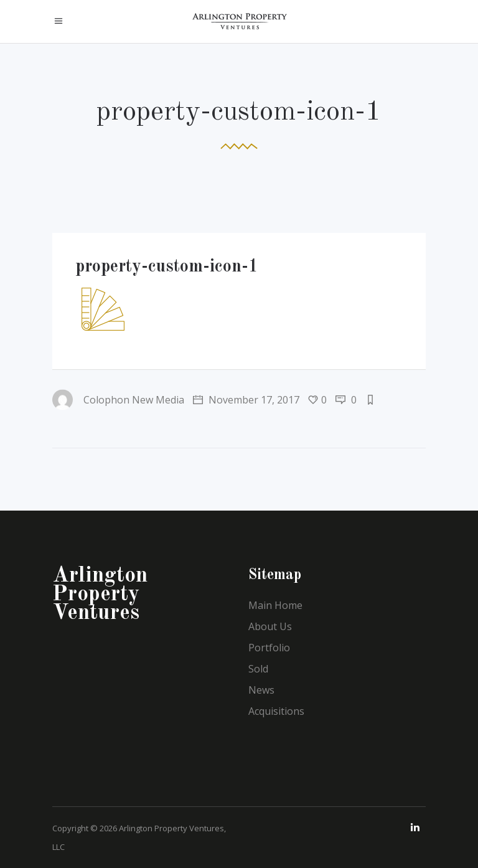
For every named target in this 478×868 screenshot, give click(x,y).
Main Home (275, 605)
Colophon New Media (118, 400)
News (261, 690)
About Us (270, 626)
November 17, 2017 (246, 400)
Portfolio (269, 648)
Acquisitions (276, 711)
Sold (258, 669)
